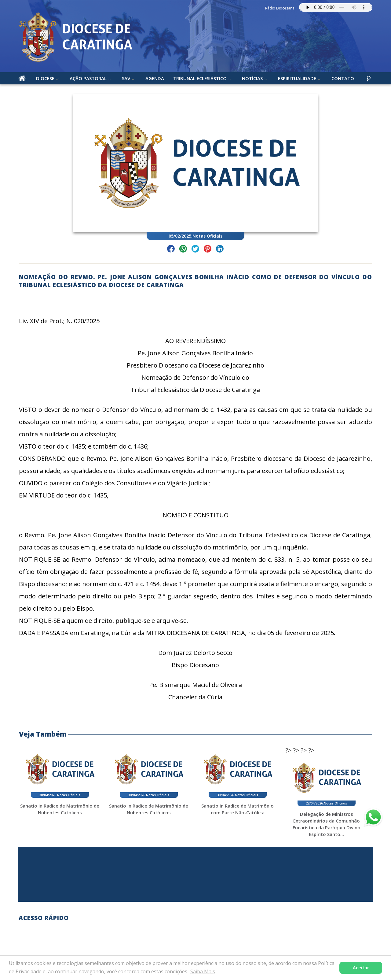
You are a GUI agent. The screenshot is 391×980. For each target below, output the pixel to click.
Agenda (155, 79)
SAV (126, 79)
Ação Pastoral (88, 79)
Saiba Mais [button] (203, 971)
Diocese (46, 79)
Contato (343, 79)
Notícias (253, 79)
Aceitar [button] (361, 968)
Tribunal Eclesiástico (200, 79)
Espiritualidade (297, 79)
